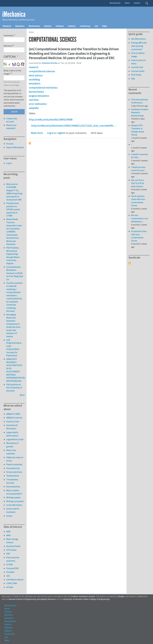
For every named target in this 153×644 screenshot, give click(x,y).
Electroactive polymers (13, 559)
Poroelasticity (13, 468)
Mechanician (34, 26)
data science (36, 75)
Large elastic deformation (12, 434)
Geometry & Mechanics (12, 427)
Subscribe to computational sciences (30, 143)
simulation (35, 83)
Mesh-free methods (11, 452)
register (61, 133)
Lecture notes (138, 71)
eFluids (10, 587)
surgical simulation (39, 96)
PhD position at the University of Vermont (14, 388)
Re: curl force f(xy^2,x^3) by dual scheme (138, 183)
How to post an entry (138, 62)
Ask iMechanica (138, 39)
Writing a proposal (15, 501)
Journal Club (137, 67)
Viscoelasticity (13, 487)
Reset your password (11, 127)
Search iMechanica (15, 147)
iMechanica (14, 14)
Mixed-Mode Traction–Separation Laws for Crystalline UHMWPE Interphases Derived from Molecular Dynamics (14, 232)
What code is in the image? (12, 72)
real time (34, 100)
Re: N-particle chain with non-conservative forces (138, 201)
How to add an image (138, 55)
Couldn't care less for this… (140, 156)
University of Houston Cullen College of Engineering (86, 599)
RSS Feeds (136, 75)
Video (105, 26)
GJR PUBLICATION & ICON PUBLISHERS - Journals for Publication (14, 348)
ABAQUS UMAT (13, 414)
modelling (34, 80)
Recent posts (115, 3)
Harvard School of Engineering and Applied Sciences (32, 599)
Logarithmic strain (15, 439)
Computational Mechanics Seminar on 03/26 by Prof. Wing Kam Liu (15, 273)
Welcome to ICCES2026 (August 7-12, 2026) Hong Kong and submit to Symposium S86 (14, 192)
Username (8, 35)
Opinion (48, 26)
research (34, 67)
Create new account (12, 120)
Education (20, 26)
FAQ (133, 79)
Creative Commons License (83, 596)
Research (7, 26)
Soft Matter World (15, 580)
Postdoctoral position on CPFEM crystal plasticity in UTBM (13, 209)
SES (8, 576)
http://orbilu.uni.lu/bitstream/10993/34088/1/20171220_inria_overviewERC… (74, 126)
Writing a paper (13, 497)
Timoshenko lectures (12, 481)
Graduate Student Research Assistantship (140, 112)
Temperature (13, 476)
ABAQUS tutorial (14, 418)
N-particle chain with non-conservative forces (139, 236)
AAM (8, 531)
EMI (8, 554)
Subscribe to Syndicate (130, 263)
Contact (137, 3)
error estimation (38, 104)
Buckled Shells (13, 546)
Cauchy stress (13, 421)
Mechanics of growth (12, 445)
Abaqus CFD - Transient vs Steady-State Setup (138, 130)
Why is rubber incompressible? (14, 492)
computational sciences (42, 71)
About (127, 3)
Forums (10, 144)
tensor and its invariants (13, 510)
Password (8, 46)
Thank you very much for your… (139, 169)
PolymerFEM (12, 568)
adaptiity (34, 108)
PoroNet (10, 572)
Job (96, 26)
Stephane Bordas (49, 63)
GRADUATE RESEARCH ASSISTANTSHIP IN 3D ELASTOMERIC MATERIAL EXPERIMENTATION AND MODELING (16, 370)
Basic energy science (12, 541)
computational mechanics (43, 88)
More (22, 395)
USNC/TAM (12, 583)
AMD (8, 535)
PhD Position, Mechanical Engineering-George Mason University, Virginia (13, 256)
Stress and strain (14, 472)
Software (60, 26)
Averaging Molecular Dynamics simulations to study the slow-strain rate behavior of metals (14, 325)
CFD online (11, 550)
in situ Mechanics (14, 505)
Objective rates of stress (15, 459)
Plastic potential (14, 464)
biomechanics (36, 92)
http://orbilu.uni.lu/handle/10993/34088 (51, 120)
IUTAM (9, 564)
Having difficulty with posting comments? (139, 46)
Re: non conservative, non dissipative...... (140, 218)
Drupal (121, 596)
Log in (50, 133)
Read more (37, 133)
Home (31, 32)
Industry (72, 26)
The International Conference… (139, 101)
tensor (9, 516)
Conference (85, 26)
